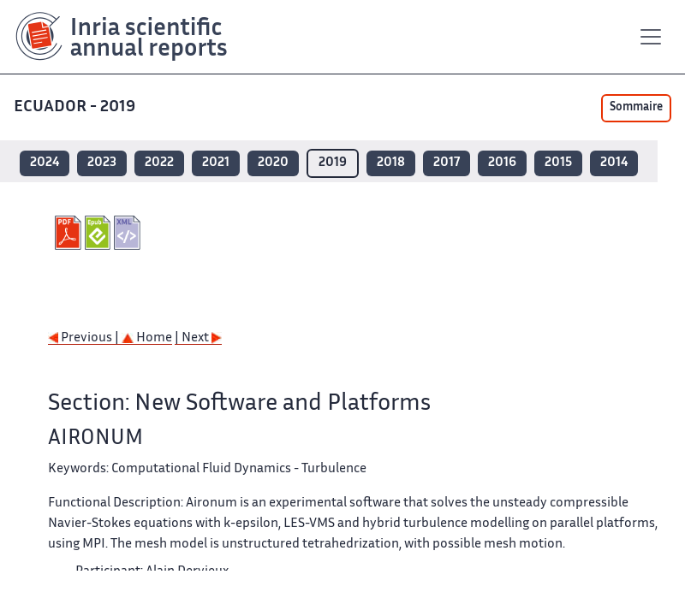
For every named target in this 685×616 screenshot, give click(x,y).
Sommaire (636, 108)
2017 (447, 163)
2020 (273, 163)
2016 (502, 163)
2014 (614, 163)
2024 (45, 163)
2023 (102, 163)
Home (147, 338)
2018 (391, 163)
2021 (216, 163)
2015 (558, 163)
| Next (198, 338)
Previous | (85, 338)
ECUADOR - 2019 (74, 107)
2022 (159, 163)
